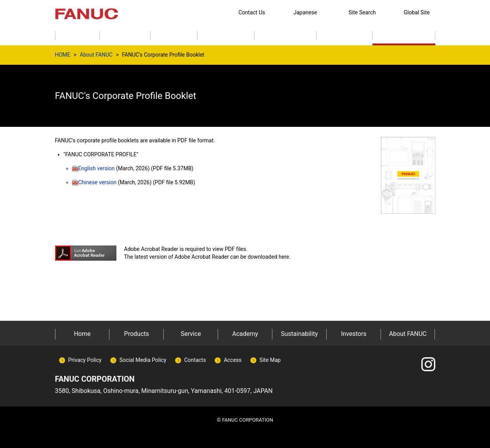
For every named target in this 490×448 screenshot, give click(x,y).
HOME (63, 55)
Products (137, 334)
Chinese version (94, 182)
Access (233, 360)
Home (82, 334)
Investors (354, 334)
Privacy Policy (85, 360)
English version (93, 168)
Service (191, 334)
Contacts (195, 360)
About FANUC (96, 55)
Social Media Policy (143, 360)
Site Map (270, 360)
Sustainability (299, 334)
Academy (245, 334)
